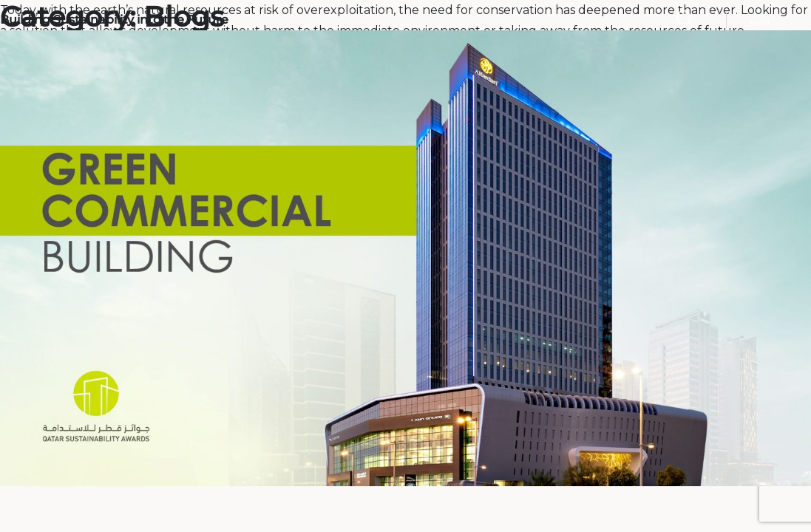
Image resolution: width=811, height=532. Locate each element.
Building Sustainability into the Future (114, 20)
